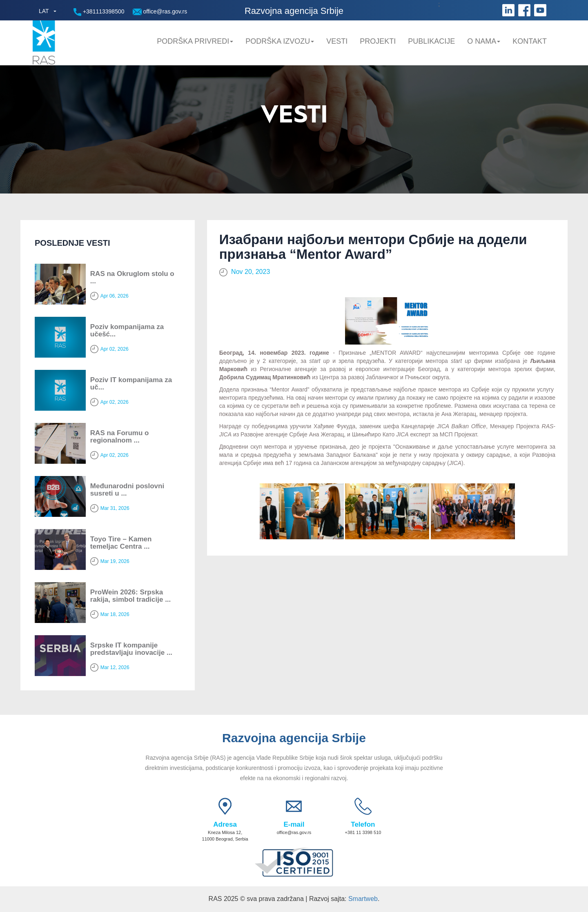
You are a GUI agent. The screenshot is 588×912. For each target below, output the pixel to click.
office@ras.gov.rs (160, 12)
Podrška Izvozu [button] (280, 41)
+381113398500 (99, 12)
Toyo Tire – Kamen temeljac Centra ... (121, 543)
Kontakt (530, 41)
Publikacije (431, 41)
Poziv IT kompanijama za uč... (131, 384)
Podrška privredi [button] (195, 41)
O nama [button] (484, 41)
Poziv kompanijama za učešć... (127, 331)
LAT (44, 11)
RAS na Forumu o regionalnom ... (120, 437)
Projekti (378, 41)
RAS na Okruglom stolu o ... (132, 278)
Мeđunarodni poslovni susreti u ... (127, 490)
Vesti (337, 41)
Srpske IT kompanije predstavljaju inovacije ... (131, 649)
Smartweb (363, 899)
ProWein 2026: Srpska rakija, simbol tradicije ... (130, 596)
